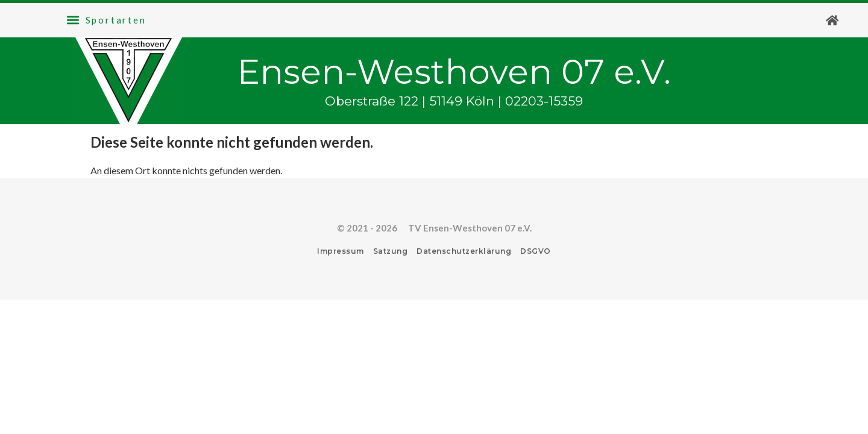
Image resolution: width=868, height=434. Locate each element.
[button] (106, 20)
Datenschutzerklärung (464, 251)
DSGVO (536, 251)
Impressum (341, 251)
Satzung (391, 251)
